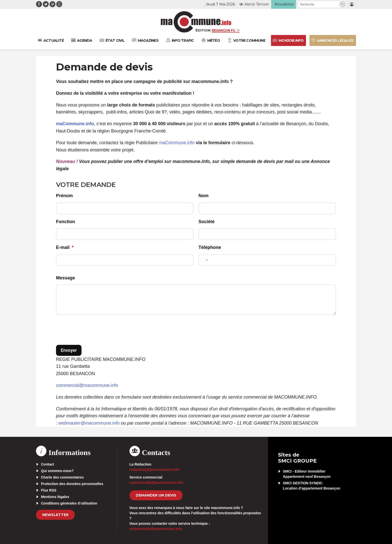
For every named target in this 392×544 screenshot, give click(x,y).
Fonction (65, 222)
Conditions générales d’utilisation (69, 503)
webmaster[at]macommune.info (156, 529)
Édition (203, 30)
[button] (342, 4)
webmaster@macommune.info (89, 423)
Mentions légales (55, 497)
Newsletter (55, 515)
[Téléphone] (267, 260)
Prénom (64, 196)
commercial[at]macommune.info (156, 483)
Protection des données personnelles (72, 484)
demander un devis (156, 495)
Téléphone (210, 247)
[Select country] (204, 260)
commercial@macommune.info (87, 385)
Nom (203, 196)
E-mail (65, 247)
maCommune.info (177, 143)
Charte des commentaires (62, 477)
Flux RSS (49, 490)
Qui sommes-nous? (57, 471)
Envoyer (69, 350)
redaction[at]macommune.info (155, 470)
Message (65, 278)
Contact (47, 464)
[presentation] (94, 331)
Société (206, 222)
